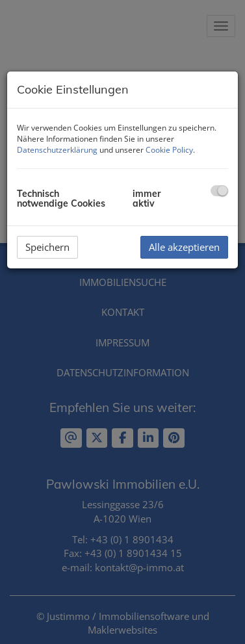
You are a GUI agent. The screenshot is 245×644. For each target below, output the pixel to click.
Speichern (47, 247)
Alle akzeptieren (184, 247)
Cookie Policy (169, 150)
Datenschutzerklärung (57, 150)
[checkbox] (219, 191)
